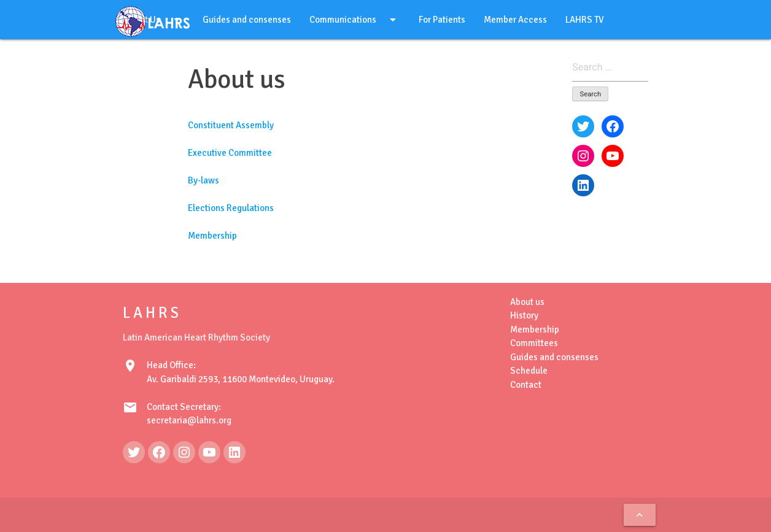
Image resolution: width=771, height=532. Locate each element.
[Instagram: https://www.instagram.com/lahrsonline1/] (184, 452)
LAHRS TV (585, 20)
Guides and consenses (247, 20)
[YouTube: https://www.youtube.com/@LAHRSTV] (209, 452)
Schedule (529, 371)
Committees (534, 343)
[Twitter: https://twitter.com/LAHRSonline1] (134, 452)
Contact (526, 385)
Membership (212, 236)
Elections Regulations (231, 208)
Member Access (515, 20)
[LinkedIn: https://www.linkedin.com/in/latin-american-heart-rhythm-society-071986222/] (234, 452)
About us (527, 302)
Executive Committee (230, 153)
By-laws (203, 180)
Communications (355, 20)
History (524, 315)
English (151, 59)
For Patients (442, 20)
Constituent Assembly (231, 125)
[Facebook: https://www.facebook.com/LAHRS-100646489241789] (159, 452)
